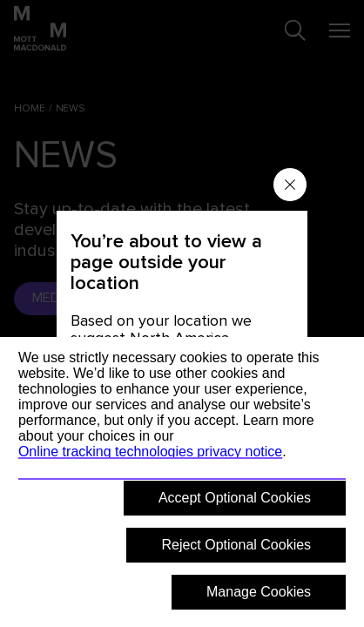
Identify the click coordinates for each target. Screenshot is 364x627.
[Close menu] (290, 185)
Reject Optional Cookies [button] (236, 545)
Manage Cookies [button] (259, 592)
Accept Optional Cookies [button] (235, 498)
